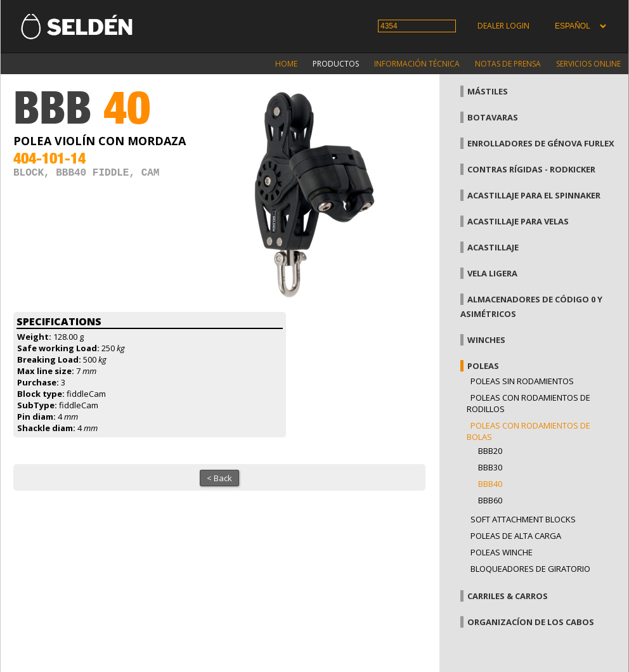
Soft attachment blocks (523, 519)
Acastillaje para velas (518, 221)
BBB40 (490, 484)
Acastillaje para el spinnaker (534, 195)
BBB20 (490, 451)
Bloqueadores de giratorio (530, 569)
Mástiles (488, 91)
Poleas (483, 366)
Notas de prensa (508, 64)
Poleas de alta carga (516, 536)
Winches (486, 340)
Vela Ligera (492, 273)
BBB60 (490, 500)
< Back (219, 478)
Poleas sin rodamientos (522, 381)
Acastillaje (493, 247)
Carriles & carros (508, 596)
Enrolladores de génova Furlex (541, 143)
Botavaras (493, 117)
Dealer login (503, 26)
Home (286, 64)
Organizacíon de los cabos (531, 622)
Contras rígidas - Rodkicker (531, 169)
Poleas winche (502, 552)
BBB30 (490, 467)
